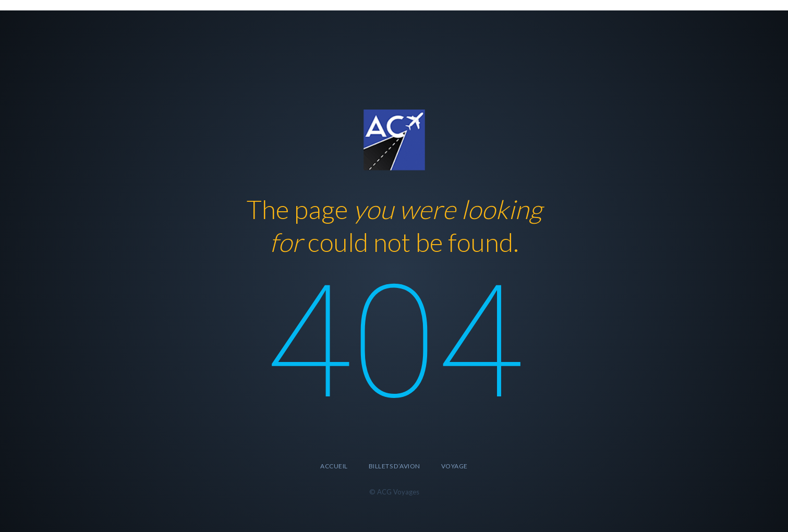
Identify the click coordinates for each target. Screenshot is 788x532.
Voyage (454, 466)
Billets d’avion (395, 466)
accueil (334, 466)
